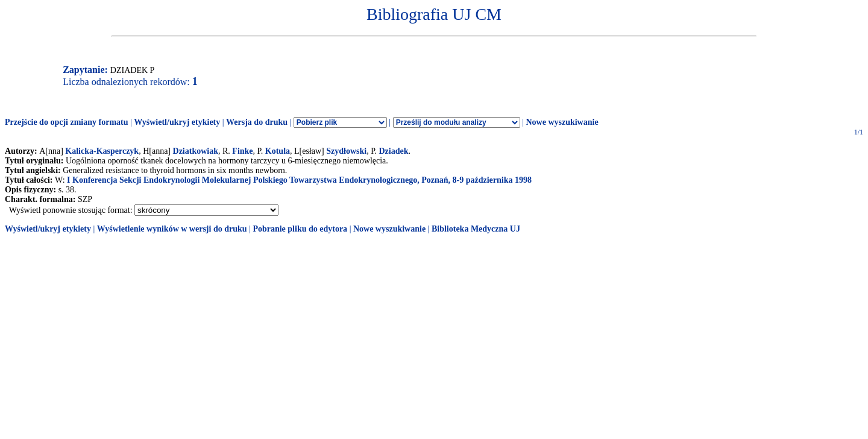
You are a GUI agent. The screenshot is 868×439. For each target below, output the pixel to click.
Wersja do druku (257, 122)
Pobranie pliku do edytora (300, 229)
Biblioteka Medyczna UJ (476, 229)
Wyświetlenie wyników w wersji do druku (172, 229)
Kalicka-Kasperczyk (102, 151)
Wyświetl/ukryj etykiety (177, 122)
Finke (242, 151)
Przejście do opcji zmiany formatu (67, 122)
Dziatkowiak (196, 151)
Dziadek (393, 151)
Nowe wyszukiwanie (562, 122)
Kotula (278, 151)
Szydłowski (346, 151)
